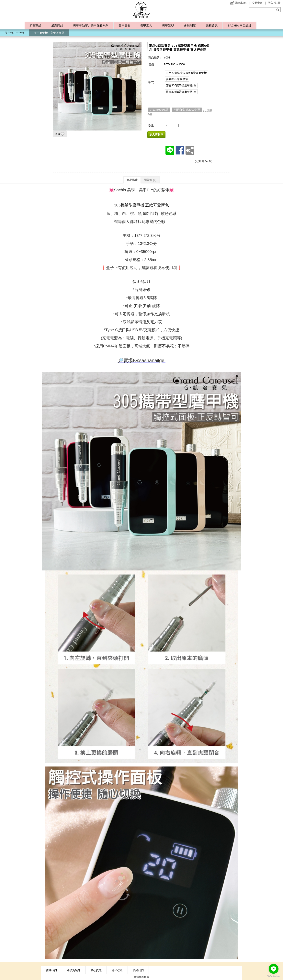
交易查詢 (257, 3)
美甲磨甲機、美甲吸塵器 (49, 33)
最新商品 (57, 25)
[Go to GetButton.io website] (274, 976)
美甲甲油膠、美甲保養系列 (91, 25)
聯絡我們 (138, 970)
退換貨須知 (74, 970)
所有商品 (35, 25)
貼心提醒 (96, 970)
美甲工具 (146, 25)
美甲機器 (124, 25)
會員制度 (190, 25)
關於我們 (51, 970)
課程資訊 (212, 25)
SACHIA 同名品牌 (239, 25)
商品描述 (132, 180)
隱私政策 (117, 970)
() (238, 3)
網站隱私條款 (141, 977)
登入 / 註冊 (274, 3)
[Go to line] (274, 969)
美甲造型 (168, 25)
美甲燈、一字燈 (15, 33)
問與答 (150, 180)
